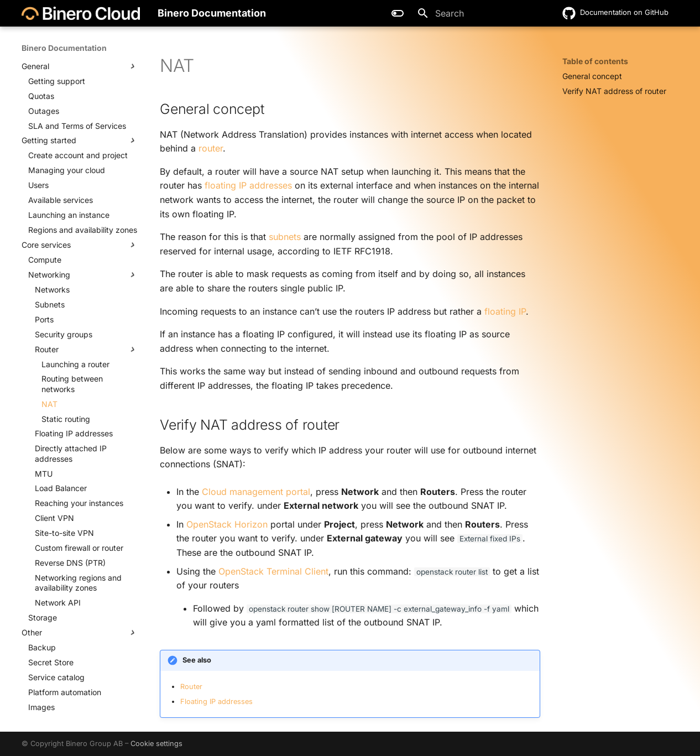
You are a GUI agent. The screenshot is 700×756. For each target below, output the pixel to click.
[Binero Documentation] (81, 13)
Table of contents (595, 61)
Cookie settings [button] (156, 744)
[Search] (476, 13)
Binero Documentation (64, 48)
